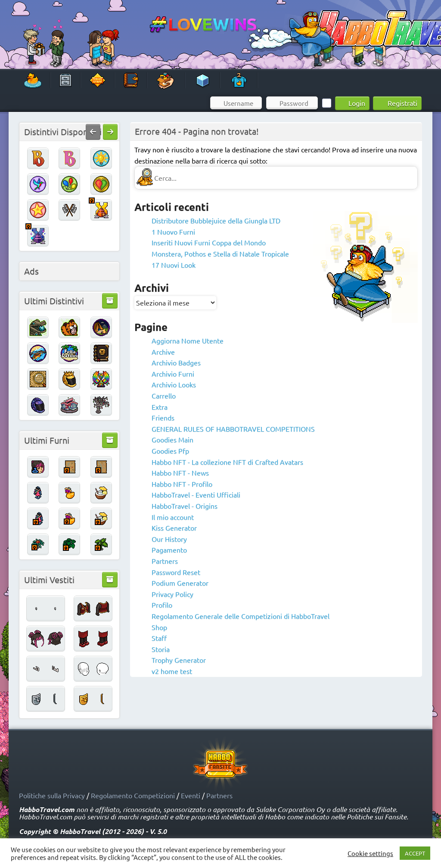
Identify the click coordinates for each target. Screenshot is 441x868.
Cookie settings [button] (370, 853)
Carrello (164, 395)
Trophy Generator (179, 660)
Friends (163, 417)
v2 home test (172, 671)
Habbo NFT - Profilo (182, 484)
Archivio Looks (174, 384)
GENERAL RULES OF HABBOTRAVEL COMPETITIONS (233, 429)
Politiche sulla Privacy (52, 795)
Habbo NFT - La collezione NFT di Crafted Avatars (227, 462)
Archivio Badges (176, 362)
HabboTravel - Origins (185, 506)
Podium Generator (180, 583)
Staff (159, 638)
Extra (160, 407)
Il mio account (173, 517)
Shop (159, 627)
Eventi (191, 795)
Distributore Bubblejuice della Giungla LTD (216, 220)
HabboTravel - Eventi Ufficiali (196, 494)
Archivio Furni (173, 374)
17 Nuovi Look (174, 265)
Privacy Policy (172, 594)
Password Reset (176, 572)
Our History (169, 539)
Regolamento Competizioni (133, 795)
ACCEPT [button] (415, 853)
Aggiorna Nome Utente (188, 340)
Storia (161, 649)
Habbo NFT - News (180, 473)
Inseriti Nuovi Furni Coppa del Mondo (209, 242)
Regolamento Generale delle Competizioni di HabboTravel (241, 616)
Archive (163, 352)
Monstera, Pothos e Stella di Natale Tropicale (220, 253)
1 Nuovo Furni (173, 232)
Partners (165, 561)
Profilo (162, 605)
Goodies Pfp (170, 451)
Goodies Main (172, 439)
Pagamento (169, 550)
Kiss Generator (174, 528)
